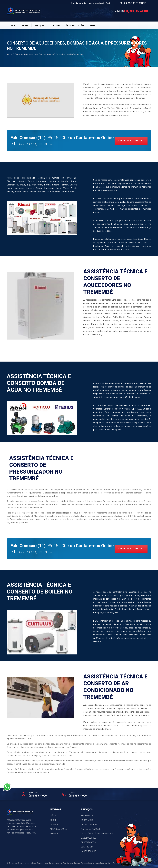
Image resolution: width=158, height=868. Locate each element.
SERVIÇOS (39, 25)
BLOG (93, 25)
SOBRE (25, 25)
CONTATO (55, 25)
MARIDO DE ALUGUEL (91, 829)
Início (9, 54)
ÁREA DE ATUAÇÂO (75, 25)
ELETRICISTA (87, 847)
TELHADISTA (87, 815)
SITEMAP (54, 833)
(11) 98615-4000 (136, 11)
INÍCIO (13, 25)
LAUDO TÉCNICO (88, 851)
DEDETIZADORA (88, 842)
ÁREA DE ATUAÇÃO (59, 829)
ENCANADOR (87, 820)
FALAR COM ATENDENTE (133, 3)
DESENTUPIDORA (89, 824)
